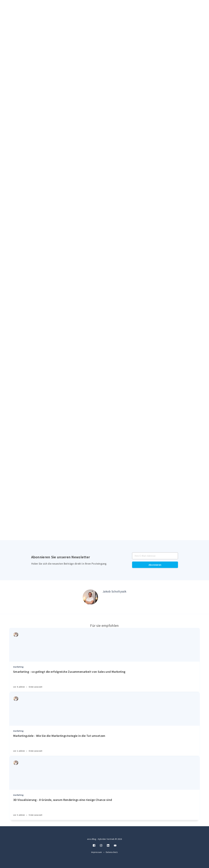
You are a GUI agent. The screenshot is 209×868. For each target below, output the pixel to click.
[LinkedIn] (108, 846)
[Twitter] (115, 846)
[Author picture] (90, 597)
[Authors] (16, 635)
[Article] (104, 645)
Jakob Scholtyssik (114, 591)
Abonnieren (155, 565)
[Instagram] (101, 846)
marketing (18, 667)
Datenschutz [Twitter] (112, 852)
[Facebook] (94, 846)
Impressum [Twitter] (97, 852)
